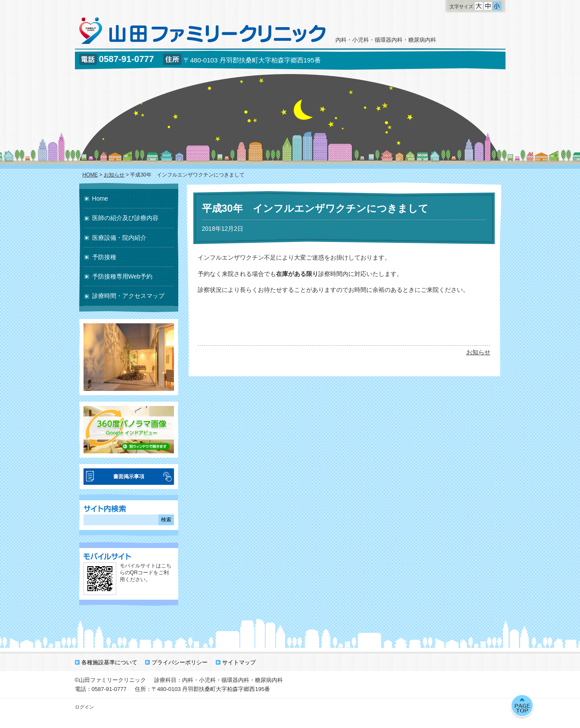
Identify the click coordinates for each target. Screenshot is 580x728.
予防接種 (104, 257)
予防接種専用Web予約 (123, 276)
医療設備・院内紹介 (119, 238)
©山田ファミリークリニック (111, 680)
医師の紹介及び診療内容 (125, 218)
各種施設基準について (109, 662)
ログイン (84, 707)
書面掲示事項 (129, 477)
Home (100, 198)
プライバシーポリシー (180, 662)
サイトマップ (239, 662)
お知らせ (478, 352)
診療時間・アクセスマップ (128, 296)
